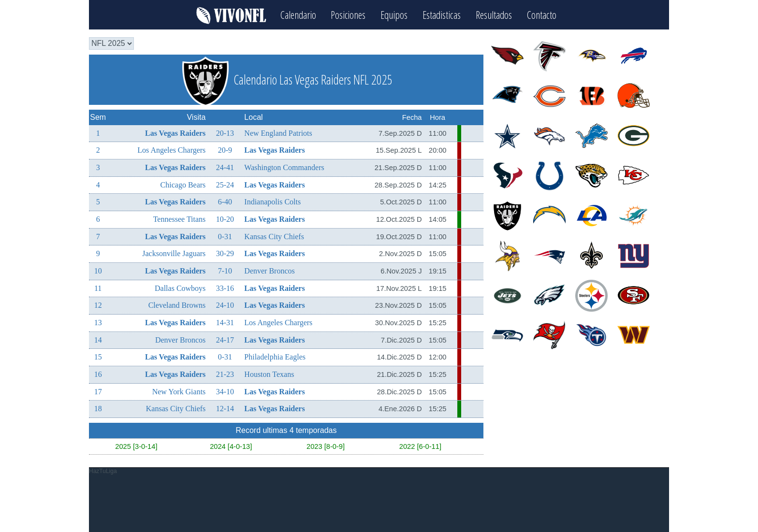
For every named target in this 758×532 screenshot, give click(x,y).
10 (98, 271)
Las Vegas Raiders (175, 133)
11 (98, 288)
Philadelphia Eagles (275, 357)
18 (98, 409)
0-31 (225, 236)
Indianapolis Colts (272, 202)
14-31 (225, 323)
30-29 (225, 253)
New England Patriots (278, 133)
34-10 (225, 391)
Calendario (298, 15)
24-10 (225, 305)
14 (98, 339)
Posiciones (348, 15)
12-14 (225, 409)
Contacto (542, 15)
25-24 (225, 184)
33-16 (225, 288)
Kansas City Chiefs (274, 236)
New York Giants (179, 391)
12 (98, 305)
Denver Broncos (269, 271)
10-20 (225, 219)
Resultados (494, 15)
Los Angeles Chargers (171, 150)
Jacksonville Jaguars (174, 253)
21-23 (225, 374)
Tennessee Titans (180, 219)
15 (98, 357)
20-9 (225, 150)
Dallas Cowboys (180, 288)
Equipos (394, 15)
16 (98, 374)
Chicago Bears (183, 184)
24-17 (225, 339)
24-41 (225, 167)
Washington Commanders (284, 167)
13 (98, 323)
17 (98, 391)
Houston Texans (269, 374)
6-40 (225, 202)
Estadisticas (442, 15)
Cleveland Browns (177, 305)
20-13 (225, 133)
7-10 (225, 271)
